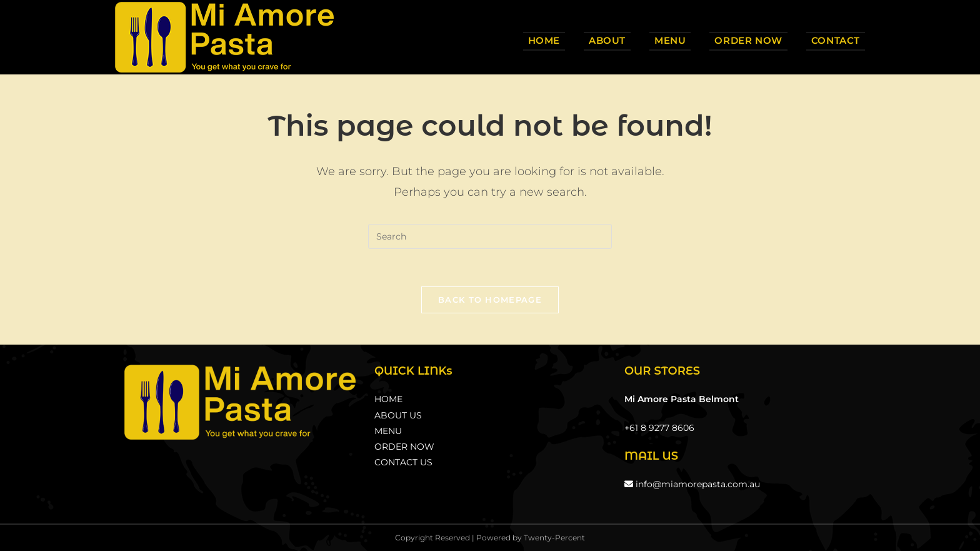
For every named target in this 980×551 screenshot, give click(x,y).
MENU (388, 431)
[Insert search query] (490, 236)
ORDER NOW (404, 447)
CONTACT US (403, 462)
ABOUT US (398, 415)
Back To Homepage (490, 300)
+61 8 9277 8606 (659, 428)
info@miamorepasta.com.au (692, 484)
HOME (388, 399)
